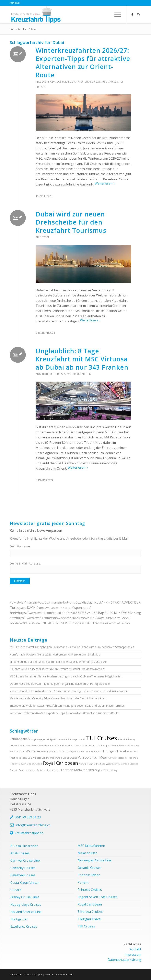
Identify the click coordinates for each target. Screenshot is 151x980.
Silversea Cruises (128, 764)
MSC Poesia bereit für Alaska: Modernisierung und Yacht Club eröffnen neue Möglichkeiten (66, 676)
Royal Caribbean (61, 763)
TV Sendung (110, 770)
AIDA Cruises (20, 853)
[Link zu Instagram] (138, 15)
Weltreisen (112, 764)
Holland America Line (26, 912)
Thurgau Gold (17, 770)
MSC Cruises (110, 82)
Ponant (83, 882)
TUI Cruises (102, 738)
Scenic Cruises (17, 752)
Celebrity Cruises (23, 868)
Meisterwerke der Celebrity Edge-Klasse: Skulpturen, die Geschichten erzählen (58, 698)
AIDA (53, 82)
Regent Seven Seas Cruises (26, 764)
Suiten (44, 752)
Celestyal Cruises (23, 875)
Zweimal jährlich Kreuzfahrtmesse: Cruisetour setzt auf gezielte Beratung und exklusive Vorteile (69, 691)
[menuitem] (15, 3)
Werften (86, 752)
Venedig (83, 764)
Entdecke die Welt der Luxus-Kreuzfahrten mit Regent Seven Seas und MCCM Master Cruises (67, 706)
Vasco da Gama (119, 745)
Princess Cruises (90, 890)
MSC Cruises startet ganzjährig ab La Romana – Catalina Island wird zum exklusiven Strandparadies (72, 647)
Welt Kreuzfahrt (57, 752)
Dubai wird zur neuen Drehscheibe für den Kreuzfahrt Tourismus (71, 222)
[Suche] (106, 15)
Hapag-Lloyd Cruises (26, 905)
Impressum (133, 955)
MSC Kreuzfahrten (79, 374)
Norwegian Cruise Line (95, 860)
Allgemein (42, 82)
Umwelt (113, 758)
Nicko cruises (87, 853)
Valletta (23, 758)
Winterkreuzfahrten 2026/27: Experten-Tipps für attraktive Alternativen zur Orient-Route (83, 63)
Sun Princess (34, 758)
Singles (98, 770)
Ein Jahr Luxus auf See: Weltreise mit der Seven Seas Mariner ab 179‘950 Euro (58, 662)
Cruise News (93, 82)
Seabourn (96, 752)
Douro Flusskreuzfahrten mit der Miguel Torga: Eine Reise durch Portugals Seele (60, 684)
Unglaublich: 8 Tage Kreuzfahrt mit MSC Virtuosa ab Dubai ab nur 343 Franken (82, 359)
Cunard (16, 890)
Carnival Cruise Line (25, 860)
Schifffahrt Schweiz (52, 758)
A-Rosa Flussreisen (24, 846)
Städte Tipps (104, 745)
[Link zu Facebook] (132, 15)
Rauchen (133, 758)
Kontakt (15, 3)
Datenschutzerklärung (124, 960)
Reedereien (53, 770)
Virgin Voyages (38, 739)
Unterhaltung (89, 745)
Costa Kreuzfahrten (70, 82)
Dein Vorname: (20, 546)
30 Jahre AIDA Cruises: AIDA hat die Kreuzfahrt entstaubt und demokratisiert (57, 669)
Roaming (123, 758)
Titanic (78, 745)
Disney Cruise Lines (25, 897)
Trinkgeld (51, 739)
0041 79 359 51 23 (28, 817)
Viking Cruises (70, 758)
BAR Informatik (66, 974)
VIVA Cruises (24, 745)
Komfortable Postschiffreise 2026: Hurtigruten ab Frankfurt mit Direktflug (55, 654)
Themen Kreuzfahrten (77, 770)
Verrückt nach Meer (93, 757)
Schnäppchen (20, 739)
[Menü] (116, 15)
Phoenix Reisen (89, 875)
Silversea (30, 770)
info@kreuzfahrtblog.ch (33, 825)
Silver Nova (133, 745)
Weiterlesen (105, 183)
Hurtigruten (19, 919)
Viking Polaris (73, 752)
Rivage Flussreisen (64, 745)
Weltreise (33, 751)
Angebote (42, 374)
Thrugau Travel (77, 739)
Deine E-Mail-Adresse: (25, 563)
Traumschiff (63, 739)
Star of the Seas (97, 764)
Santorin (41, 770)
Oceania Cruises (89, 868)
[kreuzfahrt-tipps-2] (36, 15)
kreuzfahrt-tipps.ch (29, 833)
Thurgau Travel (114, 751)
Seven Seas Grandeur (43, 745)
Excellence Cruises (24, 926)
